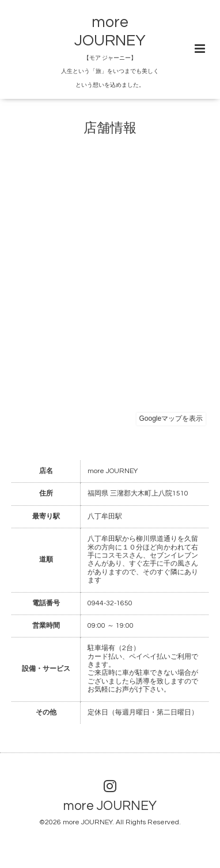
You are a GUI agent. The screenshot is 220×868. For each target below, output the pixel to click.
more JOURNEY (110, 806)
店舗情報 (110, 128)
